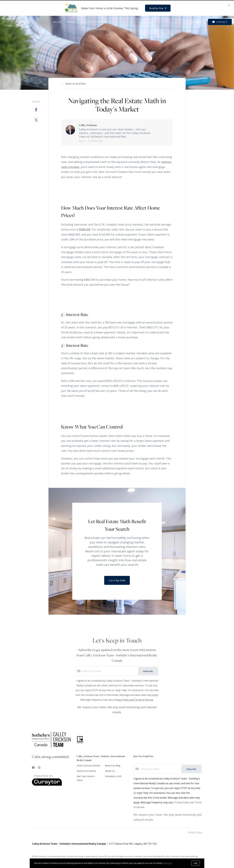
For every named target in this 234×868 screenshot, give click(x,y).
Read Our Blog (113, 765)
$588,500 (85, 229)
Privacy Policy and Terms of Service (134, 700)
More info (168, 863)
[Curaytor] (47, 785)
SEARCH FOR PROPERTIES (94, 22)
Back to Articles (76, 84)
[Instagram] (39, 768)
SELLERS (57, 22)
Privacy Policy (195, 833)
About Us (110, 771)
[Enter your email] (110, 671)
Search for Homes (86, 771)
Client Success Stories (89, 765)
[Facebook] (33, 768)
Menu (196, 22)
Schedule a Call (113, 776)
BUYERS (71, 22)
